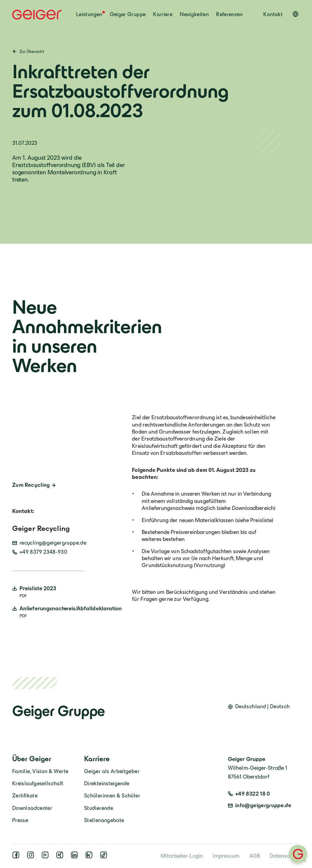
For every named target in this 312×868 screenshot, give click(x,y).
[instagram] (32, 857)
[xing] (61, 857)
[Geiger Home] (37, 15)
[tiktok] (105, 857)
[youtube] (46, 857)
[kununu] (90, 857)
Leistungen (89, 14)
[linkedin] (76, 857)
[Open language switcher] (296, 14)
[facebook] (17, 857)
